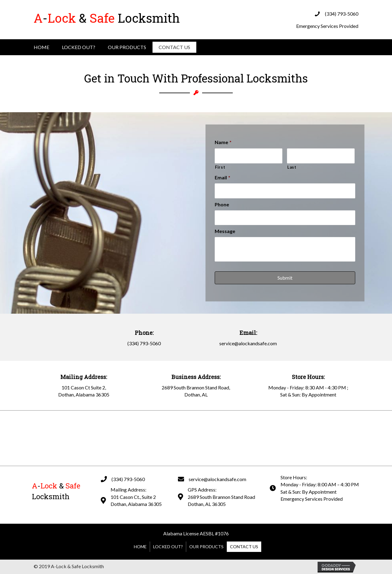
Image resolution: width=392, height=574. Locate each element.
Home (41, 47)
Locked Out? (79, 47)
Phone (222, 204)
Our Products (127, 47)
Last (292, 167)
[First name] (249, 156)
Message (225, 231)
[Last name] (321, 156)
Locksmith (107, 18)
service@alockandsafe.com (248, 343)
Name (223, 142)
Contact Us (174, 47)
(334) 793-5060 (342, 14)
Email (222, 177)
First (220, 167)
